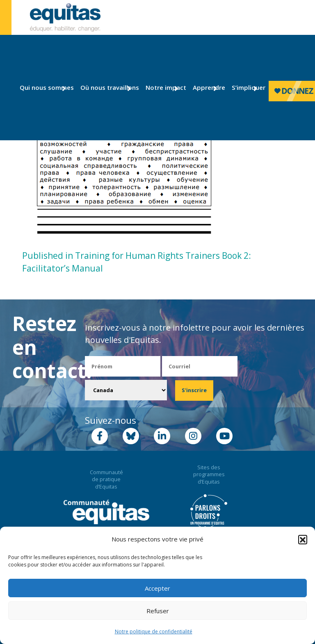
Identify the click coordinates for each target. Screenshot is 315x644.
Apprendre (206, 87)
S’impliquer (245, 87)
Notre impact (162, 87)
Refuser (158, 611)
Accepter (157, 588)
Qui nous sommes (41, 87)
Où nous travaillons (104, 87)
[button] (303, 539)
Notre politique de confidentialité (154, 631)
